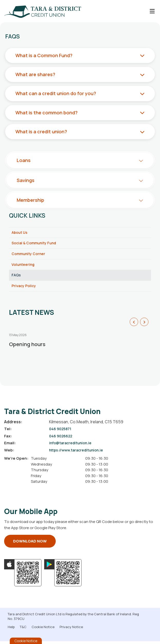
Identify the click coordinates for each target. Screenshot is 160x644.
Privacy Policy (25, 288)
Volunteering (24, 266)
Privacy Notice (71, 630)
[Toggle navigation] (152, 11)
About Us (20, 233)
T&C (23, 630)
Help (11, 630)
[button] (134, 325)
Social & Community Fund (36, 244)
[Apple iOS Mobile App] (23, 576)
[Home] (39, 11)
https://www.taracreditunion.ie (78, 453)
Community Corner (30, 255)
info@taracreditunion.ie (72, 446)
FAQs (16, 277)
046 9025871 (61, 432)
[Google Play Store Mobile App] (63, 576)
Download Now (30, 544)
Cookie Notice (43, 630)
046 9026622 (62, 439)
